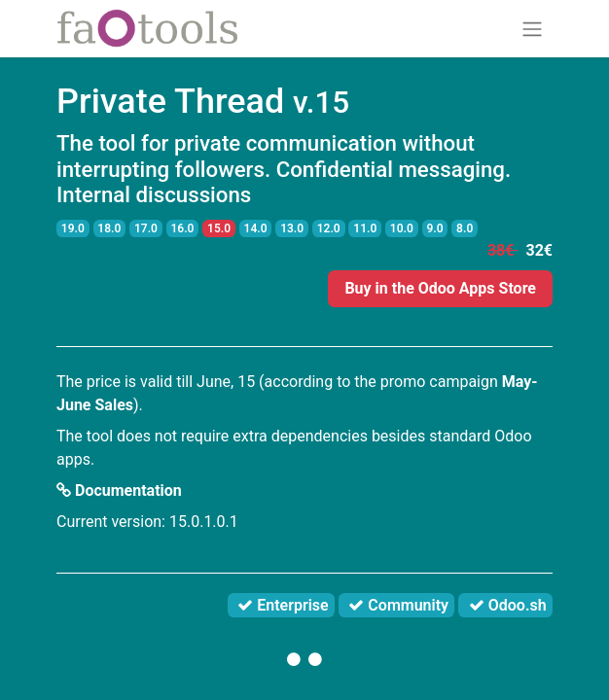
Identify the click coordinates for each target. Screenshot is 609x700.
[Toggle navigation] (532, 29)
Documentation (119, 490)
